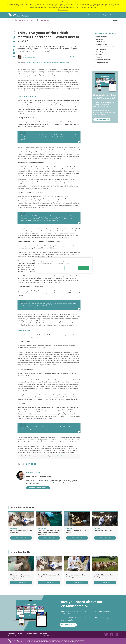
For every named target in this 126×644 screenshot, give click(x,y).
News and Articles (33, 20)
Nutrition (99, 54)
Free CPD (22, 20)
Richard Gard (29, 56)
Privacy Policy (51, 636)
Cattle (29, 62)
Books (39, 636)
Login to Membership (111, 15)
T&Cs (44, 636)
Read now (20, 538)
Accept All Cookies (83, 268)
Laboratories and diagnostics (106, 47)
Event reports (37, 62)
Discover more (101, 119)
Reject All (70, 268)
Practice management (104, 60)
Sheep (68, 62)
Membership (12, 20)
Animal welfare (101, 37)
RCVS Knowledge (102, 62)
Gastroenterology (102, 44)
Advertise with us (31, 636)
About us (11, 636)
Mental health (101, 49)
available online (59, 456)
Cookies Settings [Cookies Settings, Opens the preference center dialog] (44, 268)
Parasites (99, 57)
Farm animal (47, 62)
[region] (64, 265)
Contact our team (20, 636)
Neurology (100, 52)
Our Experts (45, 20)
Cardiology (100, 39)
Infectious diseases (59, 62)
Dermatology (101, 42)
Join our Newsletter (95, 15)
